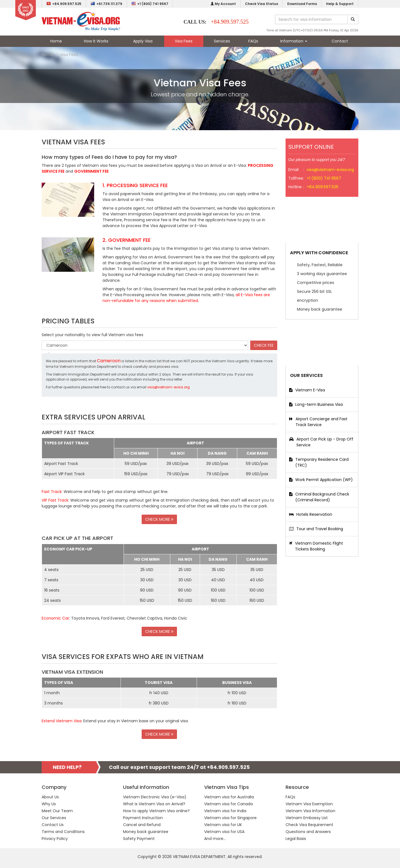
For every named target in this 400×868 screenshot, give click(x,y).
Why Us (49, 804)
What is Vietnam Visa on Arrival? (154, 804)
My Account (223, 4)
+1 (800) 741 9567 (150, 4)
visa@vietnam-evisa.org (168, 387)
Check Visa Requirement (309, 825)
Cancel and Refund (142, 825)
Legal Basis (296, 839)
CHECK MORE (159, 519)
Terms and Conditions (63, 832)
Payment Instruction (143, 818)
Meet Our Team (57, 811)
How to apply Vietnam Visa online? (156, 811)
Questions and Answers (308, 832)
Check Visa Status (262, 4)
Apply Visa (143, 41)
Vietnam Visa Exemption (309, 804)
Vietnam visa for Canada (228, 804)
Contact (340, 41)
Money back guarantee (146, 832)
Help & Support (340, 4)
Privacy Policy (55, 839)
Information (294, 41)
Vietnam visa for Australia (229, 797)
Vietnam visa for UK (223, 825)
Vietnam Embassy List (307, 818)
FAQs (253, 41)
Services (222, 41)
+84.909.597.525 (64, 4)
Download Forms (302, 4)
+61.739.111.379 (106, 4)
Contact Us (53, 825)
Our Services (54, 818)
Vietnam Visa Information (310, 811)
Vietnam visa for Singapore (230, 818)
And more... (215, 839)
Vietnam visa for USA (224, 832)
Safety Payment (139, 839)
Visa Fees (184, 41)
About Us (50, 797)
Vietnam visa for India (225, 811)
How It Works (96, 41)
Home (56, 41)
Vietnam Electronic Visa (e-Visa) (155, 797)
